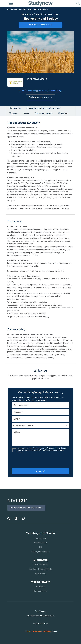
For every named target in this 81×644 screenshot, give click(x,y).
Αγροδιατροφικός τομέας (29, 9)
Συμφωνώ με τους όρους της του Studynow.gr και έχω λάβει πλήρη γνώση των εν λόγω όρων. (43, 450)
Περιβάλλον (43, 9)
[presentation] (40, 461)
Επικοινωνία (41, 574)
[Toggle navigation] (11, 3)
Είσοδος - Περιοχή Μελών (41, 569)
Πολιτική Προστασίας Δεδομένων (40, 616)
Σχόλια (40, 437)
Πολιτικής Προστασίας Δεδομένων (55, 448)
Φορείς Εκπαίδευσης (41, 552)
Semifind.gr (41, 587)
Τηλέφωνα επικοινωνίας (41, 97)
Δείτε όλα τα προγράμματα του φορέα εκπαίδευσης (41, 91)
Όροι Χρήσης (40, 611)
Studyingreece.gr (41, 591)
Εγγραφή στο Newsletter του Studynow (26, 508)
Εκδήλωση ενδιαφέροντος (40, 25)
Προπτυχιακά (41, 538)
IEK (41, 547)
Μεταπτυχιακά (13, 9)
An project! (40, 631)
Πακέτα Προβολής (40, 565)
